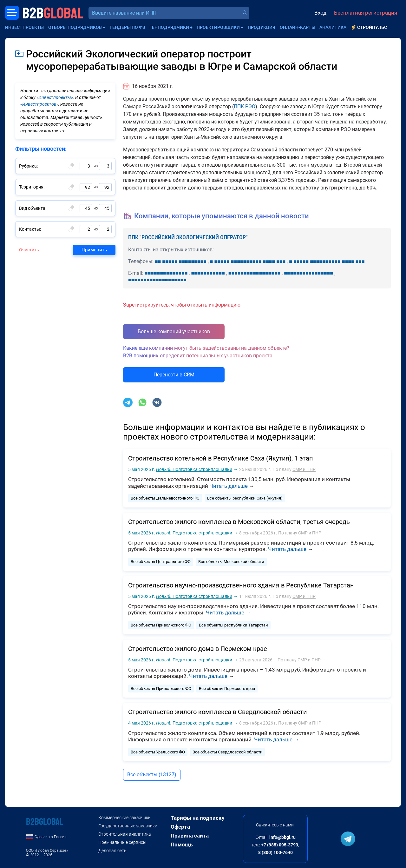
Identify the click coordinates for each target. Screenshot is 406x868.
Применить (94, 250)
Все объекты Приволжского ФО (161, 625)
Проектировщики (218, 27)
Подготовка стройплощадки (194, 469)
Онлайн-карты (298, 27)
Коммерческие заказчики (124, 818)
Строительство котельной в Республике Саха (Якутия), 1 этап (221, 458)
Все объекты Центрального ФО (161, 562)
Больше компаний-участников (174, 331)
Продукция (262, 27)
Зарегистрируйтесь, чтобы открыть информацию (182, 305)
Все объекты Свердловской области (228, 752)
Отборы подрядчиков (75, 27)
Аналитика (333, 27)
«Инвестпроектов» (39, 104)
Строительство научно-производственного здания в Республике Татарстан (241, 585)
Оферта (180, 827)
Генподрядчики (169, 27)
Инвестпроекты (24, 27)
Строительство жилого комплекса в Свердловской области (218, 712)
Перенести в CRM (174, 375)
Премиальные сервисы (122, 842)
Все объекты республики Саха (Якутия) (245, 498)
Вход (320, 13)
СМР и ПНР (304, 469)
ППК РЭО (245, 106)
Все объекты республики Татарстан (233, 625)
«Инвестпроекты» (55, 97)
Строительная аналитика (125, 834)
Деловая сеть (112, 851)
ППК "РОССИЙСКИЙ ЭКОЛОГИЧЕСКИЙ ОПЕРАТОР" (188, 237)
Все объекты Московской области (231, 562)
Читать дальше (229, 486)
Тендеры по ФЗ (127, 27)
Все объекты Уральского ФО (158, 752)
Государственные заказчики (128, 826)
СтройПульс (372, 27)
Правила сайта (190, 836)
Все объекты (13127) (152, 775)
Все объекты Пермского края (227, 689)
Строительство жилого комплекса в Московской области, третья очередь (239, 522)
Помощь (182, 845)
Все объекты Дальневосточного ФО (165, 498)
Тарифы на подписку (198, 818)
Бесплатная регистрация (366, 13)
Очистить (29, 250)
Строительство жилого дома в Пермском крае (198, 649)
